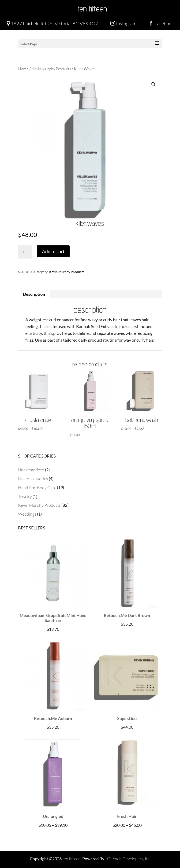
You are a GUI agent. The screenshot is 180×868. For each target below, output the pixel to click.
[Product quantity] (25, 252)
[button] (154, 84)
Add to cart (53, 251)
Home (23, 69)
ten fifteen (92, 8)
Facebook (161, 24)
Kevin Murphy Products (51, 69)
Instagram (123, 24)
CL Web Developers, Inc (129, 859)
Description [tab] (34, 294)
